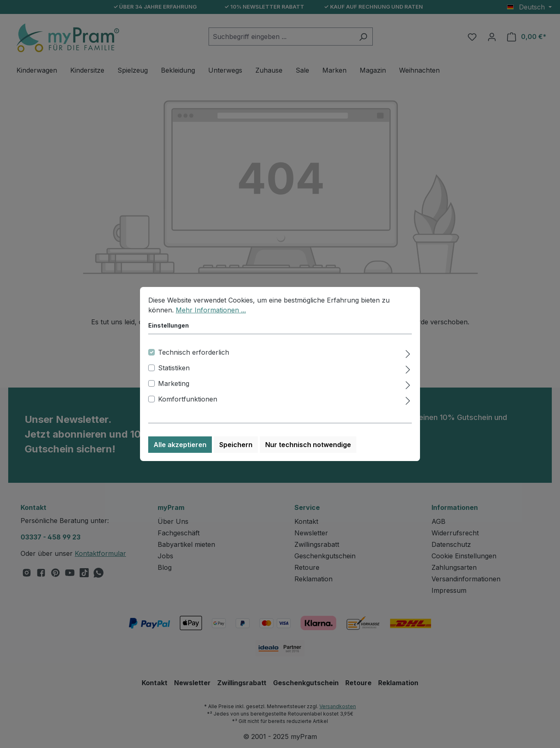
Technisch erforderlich (194, 352)
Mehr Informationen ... (211, 310)
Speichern (236, 445)
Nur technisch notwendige (308, 445)
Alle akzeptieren (180, 445)
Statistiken (174, 368)
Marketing (174, 383)
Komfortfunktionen (188, 399)
